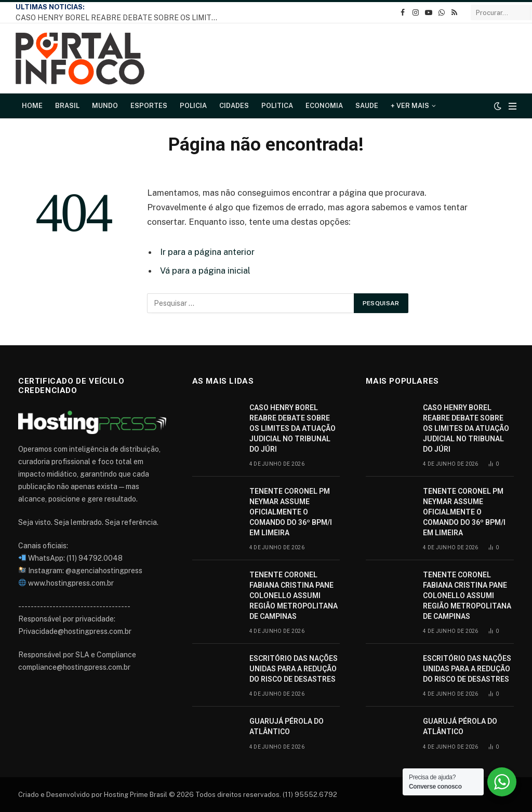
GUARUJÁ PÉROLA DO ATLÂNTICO (287, 726)
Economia (324, 106)
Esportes (149, 106)
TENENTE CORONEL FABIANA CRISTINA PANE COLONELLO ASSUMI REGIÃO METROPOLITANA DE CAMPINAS (294, 596)
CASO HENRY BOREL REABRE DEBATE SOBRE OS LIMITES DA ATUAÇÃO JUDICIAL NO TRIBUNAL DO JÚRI (119, 18)
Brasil (67, 106)
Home (32, 106)
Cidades (234, 106)
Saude (367, 106)
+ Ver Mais (410, 106)
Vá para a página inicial (205, 270)
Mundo (105, 106)
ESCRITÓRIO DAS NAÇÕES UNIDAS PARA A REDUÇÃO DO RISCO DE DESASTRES (294, 669)
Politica (277, 106)
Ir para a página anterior (207, 252)
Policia (193, 106)
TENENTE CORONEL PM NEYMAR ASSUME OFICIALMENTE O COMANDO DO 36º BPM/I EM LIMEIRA (291, 512)
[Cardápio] (513, 106)
